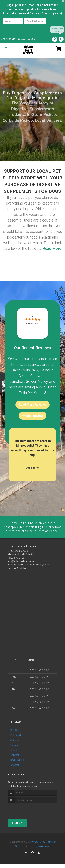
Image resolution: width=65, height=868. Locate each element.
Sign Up (17, 827)
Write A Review (33, 416)
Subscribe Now (57, 29)
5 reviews (32, 324)
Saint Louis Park (25, 370)
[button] (28, 491)
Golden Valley (37, 382)
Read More (52, 249)
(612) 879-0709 (16, 561)
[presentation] (14, 29)
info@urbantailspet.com (21, 565)
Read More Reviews (32, 405)
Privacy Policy (38, 846)
